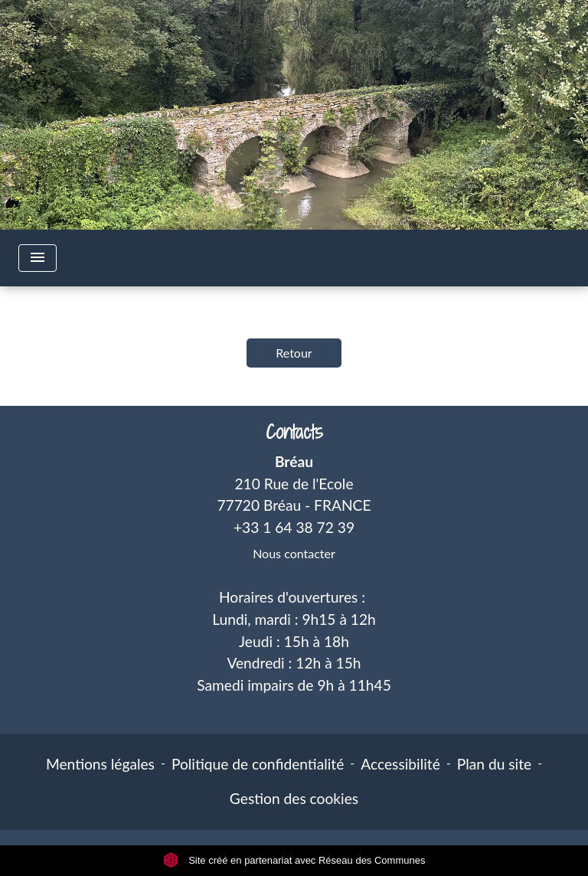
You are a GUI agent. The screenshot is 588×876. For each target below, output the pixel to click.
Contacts (294, 432)
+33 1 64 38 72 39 (294, 527)
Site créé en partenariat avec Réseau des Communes (294, 860)
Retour (294, 353)
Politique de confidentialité (258, 764)
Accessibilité (400, 764)
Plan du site (494, 764)
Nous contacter (294, 553)
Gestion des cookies (294, 798)
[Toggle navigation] (38, 258)
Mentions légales (100, 764)
